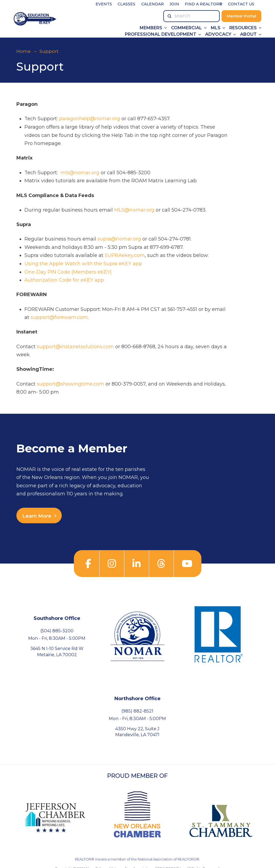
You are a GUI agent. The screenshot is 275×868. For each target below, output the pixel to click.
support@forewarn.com (59, 317)
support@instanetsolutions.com (75, 347)
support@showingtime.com (70, 384)
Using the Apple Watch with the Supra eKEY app (83, 264)
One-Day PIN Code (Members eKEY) (68, 272)
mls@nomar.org (80, 173)
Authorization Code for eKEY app (64, 280)
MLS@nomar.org (134, 210)
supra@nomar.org (119, 239)
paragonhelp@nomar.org (90, 119)
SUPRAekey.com (125, 255)
